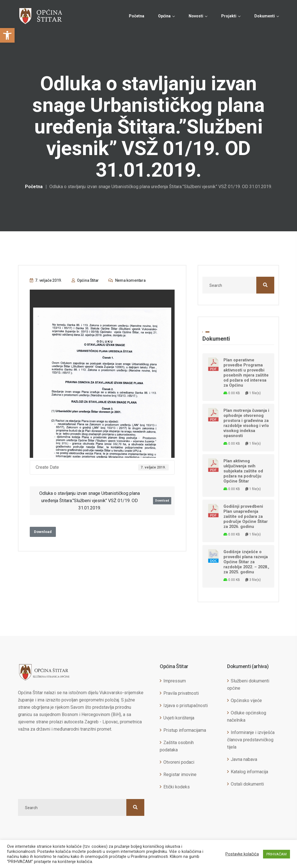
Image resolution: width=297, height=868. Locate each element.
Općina (164, 16)
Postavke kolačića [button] (242, 854)
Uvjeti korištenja (179, 718)
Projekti (229, 16)
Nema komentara (127, 280)
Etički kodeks (177, 787)
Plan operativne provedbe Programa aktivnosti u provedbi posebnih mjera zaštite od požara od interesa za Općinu (246, 373)
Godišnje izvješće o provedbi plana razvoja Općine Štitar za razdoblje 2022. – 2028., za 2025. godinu (246, 562)
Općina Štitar (85, 280)
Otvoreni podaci (179, 762)
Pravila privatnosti (181, 693)
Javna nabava (244, 759)
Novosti (196, 16)
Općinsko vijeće (246, 700)
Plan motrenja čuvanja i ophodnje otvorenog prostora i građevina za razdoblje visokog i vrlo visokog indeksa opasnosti (246, 423)
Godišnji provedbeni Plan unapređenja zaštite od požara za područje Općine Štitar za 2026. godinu (246, 516)
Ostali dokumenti (247, 784)
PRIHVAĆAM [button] (277, 854)
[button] (7, 35)
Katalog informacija (249, 772)
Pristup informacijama (185, 730)
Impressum (175, 681)
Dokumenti (265, 16)
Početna (137, 16)
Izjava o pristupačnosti (186, 706)
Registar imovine (180, 774)
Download (162, 501)
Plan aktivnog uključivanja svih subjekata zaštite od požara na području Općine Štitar (243, 471)
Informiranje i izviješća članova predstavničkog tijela (251, 740)
